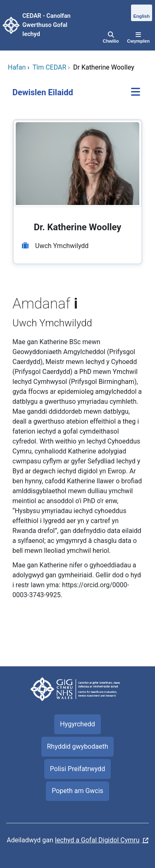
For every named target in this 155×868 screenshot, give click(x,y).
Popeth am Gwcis (77, 791)
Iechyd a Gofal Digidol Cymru (97, 840)
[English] (142, 13)
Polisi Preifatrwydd (77, 769)
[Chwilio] (111, 38)
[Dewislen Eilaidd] (136, 93)
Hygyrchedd (77, 724)
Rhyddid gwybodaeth (77, 746)
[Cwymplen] (138, 38)
